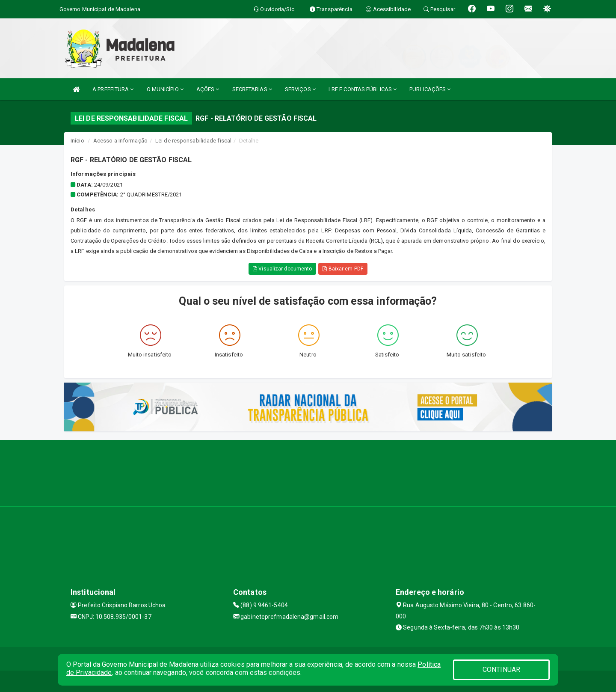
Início (77, 141)
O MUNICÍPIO (165, 89)
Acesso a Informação (120, 141)
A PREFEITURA (113, 89)
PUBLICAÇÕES (430, 89)
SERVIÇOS (300, 89)
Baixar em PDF (343, 269)
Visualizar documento (282, 269)
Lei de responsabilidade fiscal (193, 141)
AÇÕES (208, 89)
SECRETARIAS (252, 89)
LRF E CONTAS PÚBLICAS (363, 89)
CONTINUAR (501, 670)
